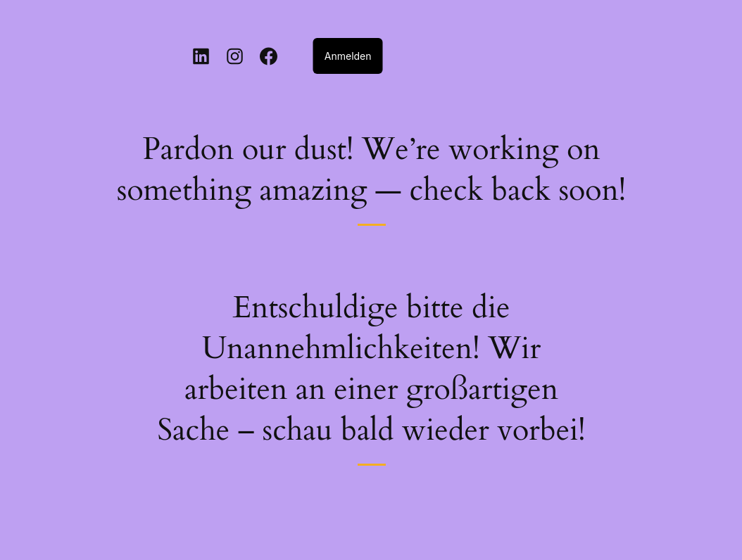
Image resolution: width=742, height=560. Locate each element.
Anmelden (348, 56)
